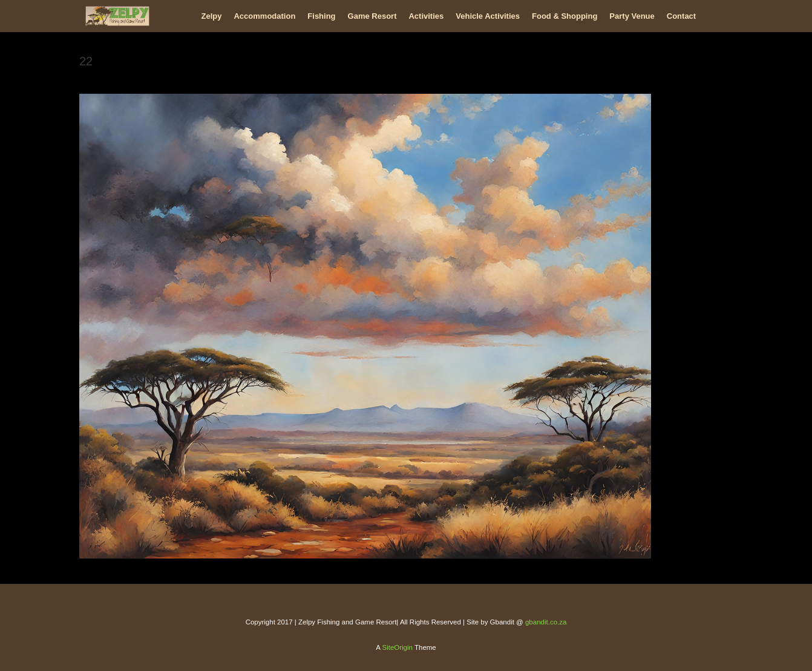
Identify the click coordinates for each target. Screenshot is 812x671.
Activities (426, 16)
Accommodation (264, 16)
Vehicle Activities (488, 16)
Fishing (321, 16)
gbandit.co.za (546, 622)
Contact (681, 16)
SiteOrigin (397, 647)
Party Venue (632, 16)
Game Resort (372, 16)
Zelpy (212, 16)
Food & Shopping (565, 16)
